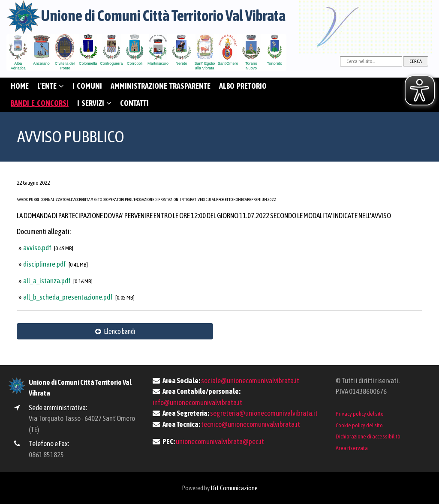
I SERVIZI (94, 103)
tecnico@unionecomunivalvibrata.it (251, 424)
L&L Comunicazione (234, 488)
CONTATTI (134, 103)
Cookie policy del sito (359, 425)
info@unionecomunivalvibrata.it (197, 402)
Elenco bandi (115, 331)
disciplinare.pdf (45, 264)
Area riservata (352, 448)
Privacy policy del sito (360, 414)
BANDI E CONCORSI (40, 103)
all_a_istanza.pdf (47, 281)
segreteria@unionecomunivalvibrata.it (264, 413)
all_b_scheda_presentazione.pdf (68, 297)
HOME (20, 86)
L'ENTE (51, 86)
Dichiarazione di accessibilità (368, 436)
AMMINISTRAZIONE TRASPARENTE (161, 86)
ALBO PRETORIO (243, 86)
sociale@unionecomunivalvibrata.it (250, 381)
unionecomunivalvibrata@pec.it (220, 441)
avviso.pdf (38, 248)
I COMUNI (87, 86)
